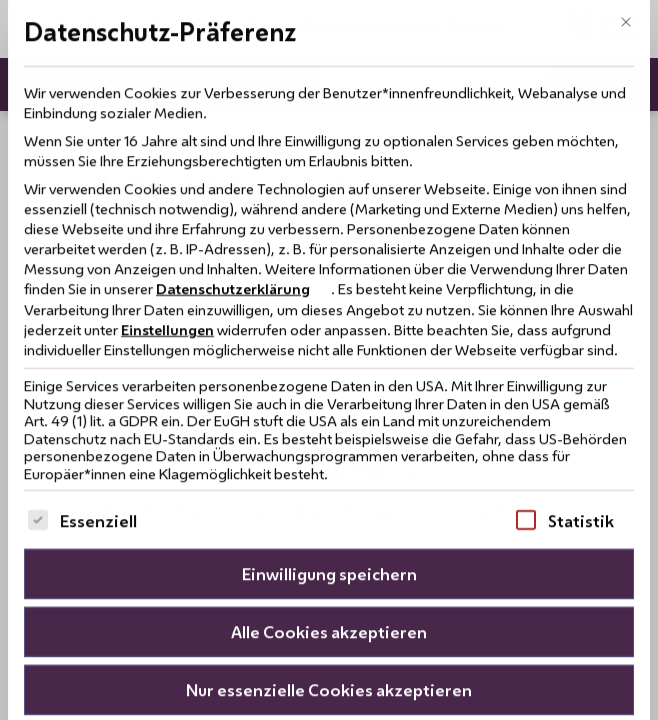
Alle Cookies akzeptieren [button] (329, 594)
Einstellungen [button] (167, 292)
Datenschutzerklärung (233, 251)
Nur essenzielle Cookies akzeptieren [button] (329, 652)
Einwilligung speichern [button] (329, 536)
